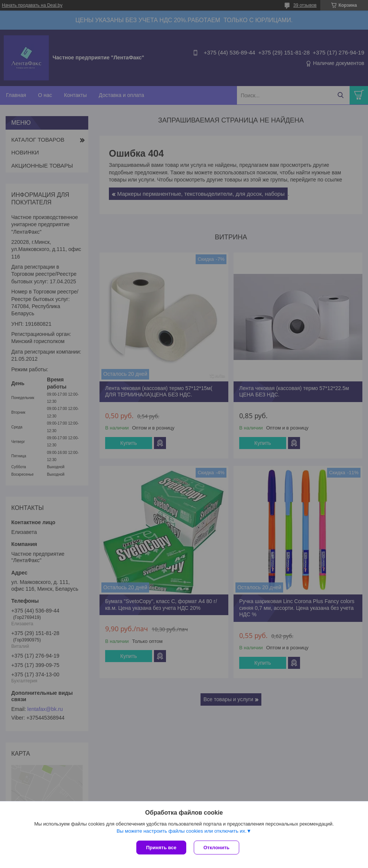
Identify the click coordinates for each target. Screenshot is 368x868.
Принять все (161, 848)
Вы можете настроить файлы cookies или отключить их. (181, 831)
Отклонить (216, 848)
